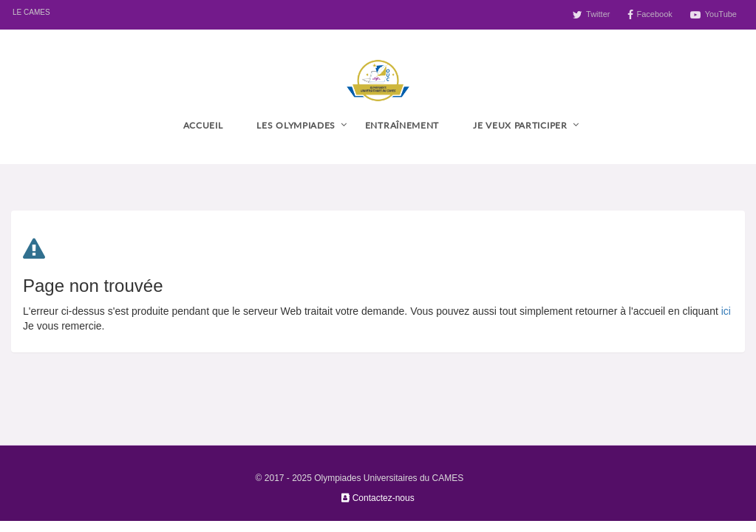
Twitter (598, 14)
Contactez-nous (378, 498)
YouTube (721, 14)
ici (726, 311)
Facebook (654, 14)
